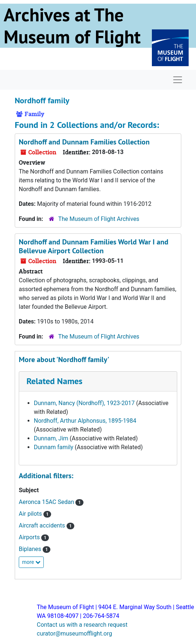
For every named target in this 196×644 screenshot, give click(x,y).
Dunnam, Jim (51, 438)
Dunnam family (54, 447)
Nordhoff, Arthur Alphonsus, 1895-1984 (85, 421)
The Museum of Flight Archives (99, 219)
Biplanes (31, 549)
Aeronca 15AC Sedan (47, 502)
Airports (30, 537)
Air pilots (31, 514)
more (31, 562)
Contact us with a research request (82, 625)
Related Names (54, 381)
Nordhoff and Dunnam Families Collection (84, 142)
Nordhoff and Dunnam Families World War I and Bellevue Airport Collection (94, 246)
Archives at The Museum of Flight (72, 26)
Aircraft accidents (43, 525)
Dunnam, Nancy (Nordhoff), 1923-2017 (84, 403)
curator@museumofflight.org (74, 634)
